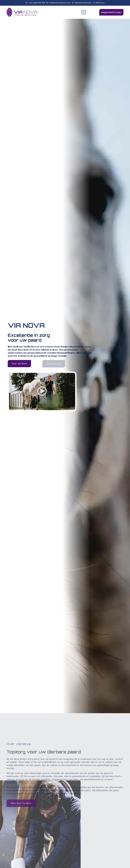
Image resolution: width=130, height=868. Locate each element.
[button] (84, 12)
